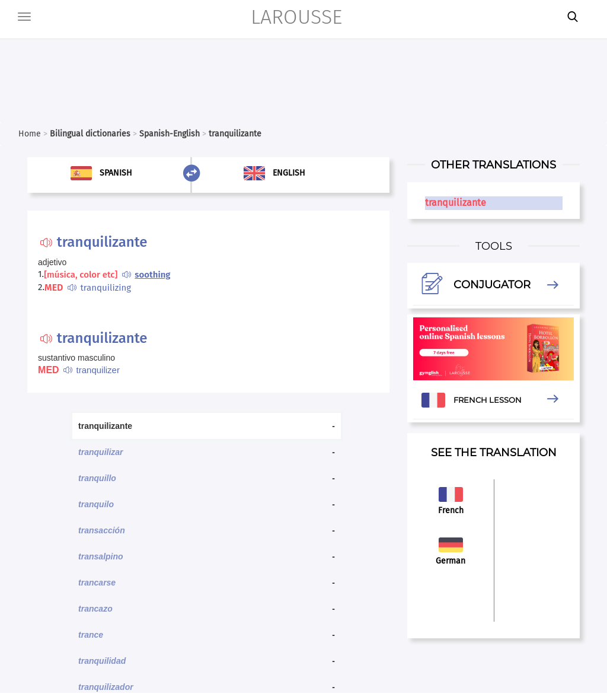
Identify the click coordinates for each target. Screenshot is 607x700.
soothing (152, 275)
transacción (102, 530)
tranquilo (96, 504)
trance (91, 635)
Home (30, 134)
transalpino (100, 556)
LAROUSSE (296, 17)
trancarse (97, 583)
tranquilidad (102, 661)
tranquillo (97, 478)
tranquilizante (456, 203)
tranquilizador (106, 687)
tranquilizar (100, 452)
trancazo (95, 609)
